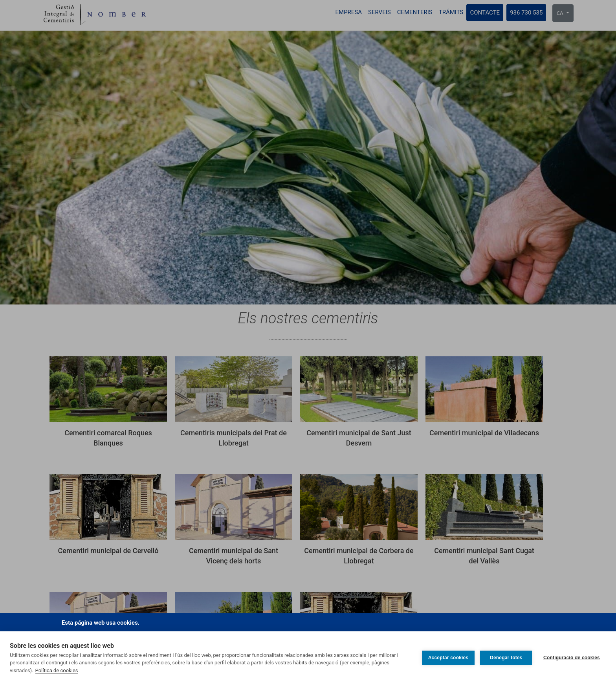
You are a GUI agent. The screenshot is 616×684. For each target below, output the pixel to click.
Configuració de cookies (572, 658)
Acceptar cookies (448, 658)
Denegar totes (506, 658)
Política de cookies (57, 670)
